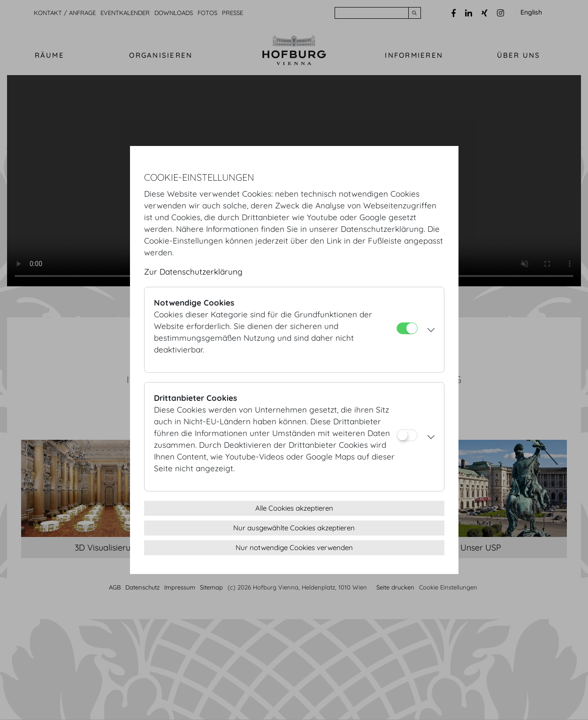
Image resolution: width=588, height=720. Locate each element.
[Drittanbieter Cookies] (407, 435)
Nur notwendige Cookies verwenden (294, 548)
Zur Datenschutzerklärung (193, 272)
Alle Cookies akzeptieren (294, 508)
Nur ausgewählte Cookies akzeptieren (294, 528)
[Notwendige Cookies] (407, 328)
